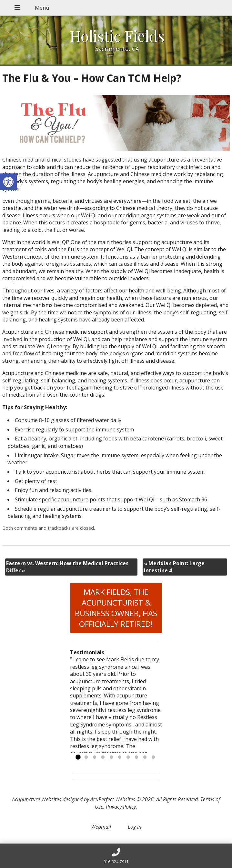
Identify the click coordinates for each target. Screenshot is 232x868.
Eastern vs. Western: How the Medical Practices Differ (67, 567)
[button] (8, 182)
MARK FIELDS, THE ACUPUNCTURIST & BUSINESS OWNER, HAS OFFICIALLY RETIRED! (116, 608)
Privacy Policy (121, 807)
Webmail (101, 827)
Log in (135, 827)
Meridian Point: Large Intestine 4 (174, 567)
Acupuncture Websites (37, 799)
